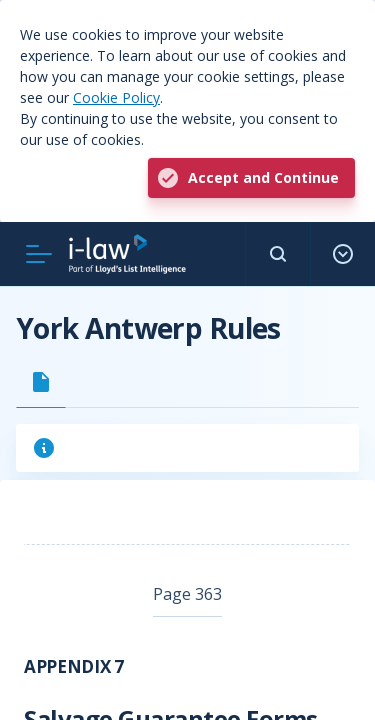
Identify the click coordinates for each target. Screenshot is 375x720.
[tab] (41, 382)
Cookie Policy (116, 97)
